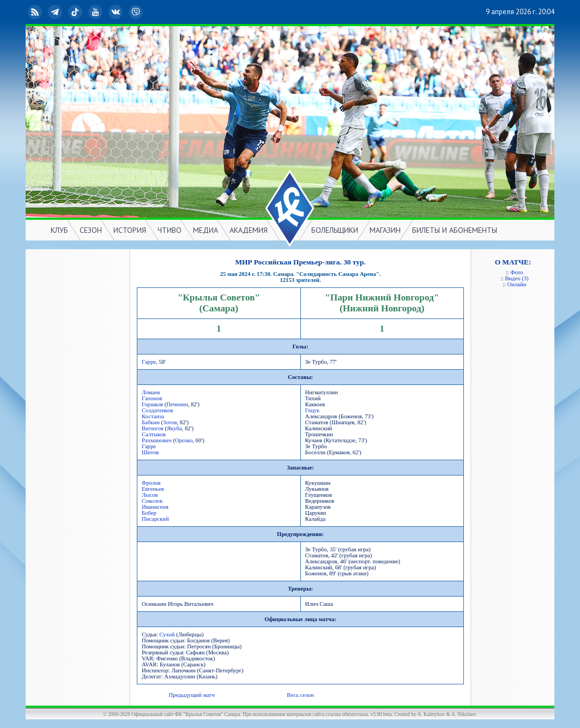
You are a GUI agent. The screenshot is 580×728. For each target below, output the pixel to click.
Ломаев (151, 392)
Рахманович (157, 440)
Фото (516, 272)
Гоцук (313, 410)
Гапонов (152, 398)
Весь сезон (300, 695)
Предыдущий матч (191, 695)
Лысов (150, 495)
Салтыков (154, 434)
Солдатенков (158, 410)
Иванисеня (155, 507)
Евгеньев (153, 489)
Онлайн (517, 284)
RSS (36, 12)
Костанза (153, 416)
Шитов (150, 452)
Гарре (149, 362)
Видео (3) (516, 278)
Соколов (152, 501)
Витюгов (153, 428)
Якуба (174, 428)
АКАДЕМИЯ (249, 230)
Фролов (151, 483)
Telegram (56, 12)
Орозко (184, 440)
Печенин (177, 404)
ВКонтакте (117, 12)
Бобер (149, 513)
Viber (137, 12)
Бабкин (151, 422)
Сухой (167, 634)
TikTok (76, 12)
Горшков (152, 404)
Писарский (155, 519)
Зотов (170, 422)
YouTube (96, 12)
